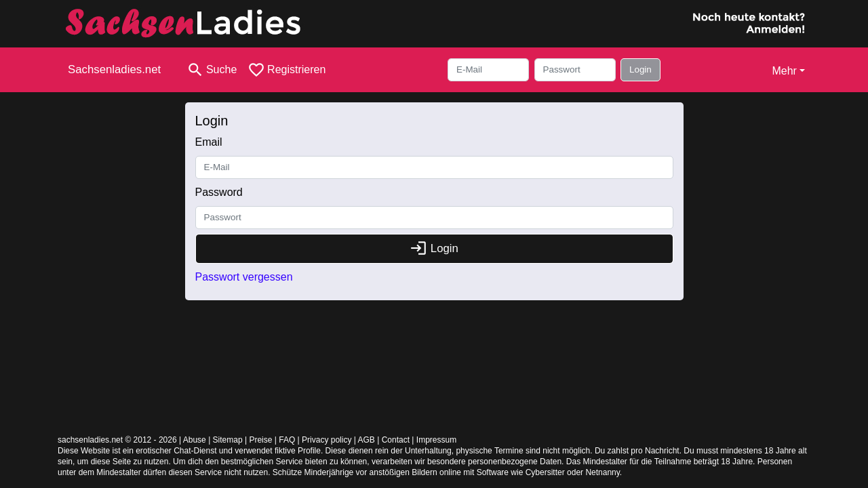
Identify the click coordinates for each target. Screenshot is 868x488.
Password (219, 192)
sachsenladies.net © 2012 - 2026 (117, 440)
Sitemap (228, 440)
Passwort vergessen (244, 277)
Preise (260, 440)
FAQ (287, 440)
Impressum (436, 440)
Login (640, 69)
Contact (396, 440)
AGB (367, 440)
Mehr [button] (784, 71)
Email (209, 142)
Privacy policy (327, 440)
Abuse (195, 440)
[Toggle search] (212, 70)
